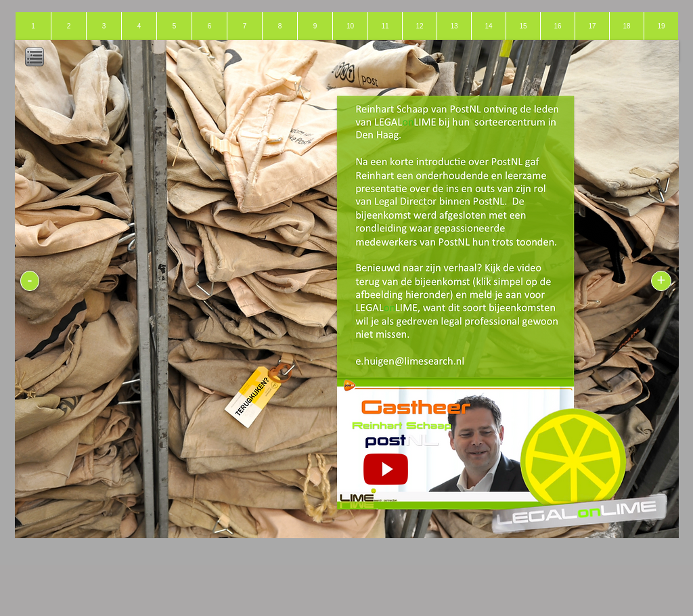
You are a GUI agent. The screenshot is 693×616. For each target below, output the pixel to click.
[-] (30, 281)
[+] (661, 281)
